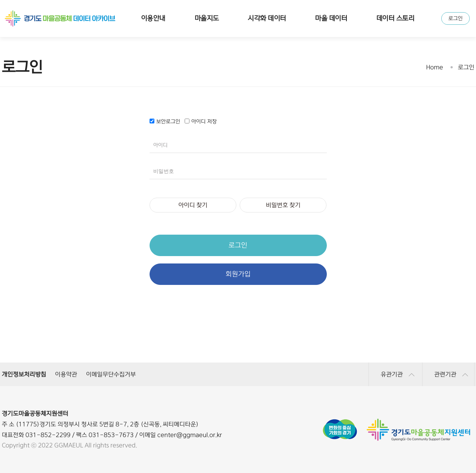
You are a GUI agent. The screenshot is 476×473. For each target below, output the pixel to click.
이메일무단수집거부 (111, 374)
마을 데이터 (331, 18)
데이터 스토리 (395, 18)
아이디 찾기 (193, 205)
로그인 (456, 18)
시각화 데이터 (267, 18)
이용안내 (153, 18)
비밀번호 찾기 (283, 205)
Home (435, 67)
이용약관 (66, 374)
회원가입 (238, 274)
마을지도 (207, 18)
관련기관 (451, 374)
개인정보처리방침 (24, 374)
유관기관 (398, 374)
